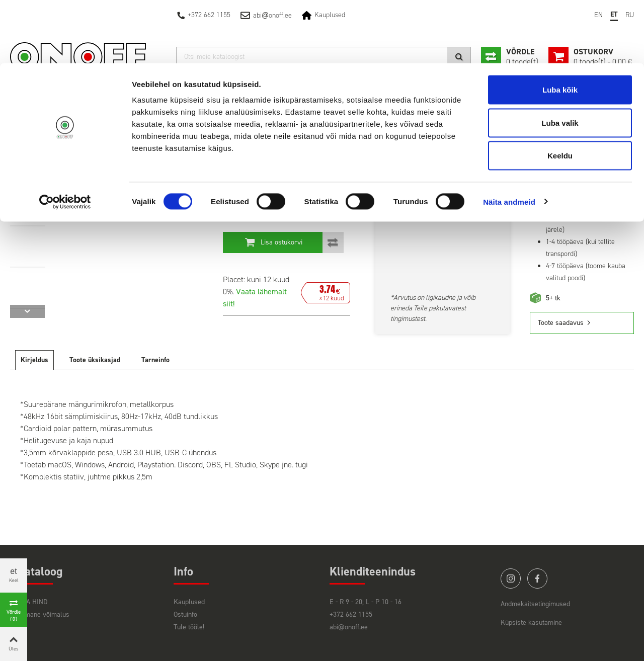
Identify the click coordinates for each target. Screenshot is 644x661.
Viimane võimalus (44, 614)
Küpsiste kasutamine (531, 623)
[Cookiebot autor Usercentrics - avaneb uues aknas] (65, 139)
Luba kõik (560, 26)
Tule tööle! (189, 627)
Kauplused (189, 602)
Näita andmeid (509, 139)
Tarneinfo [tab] (155, 360)
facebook (537, 579)
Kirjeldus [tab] (34, 360)
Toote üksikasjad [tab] (95, 360)
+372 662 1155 (351, 614)
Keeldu (560, 92)
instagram (511, 579)
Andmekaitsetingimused (535, 604)
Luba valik (560, 60)
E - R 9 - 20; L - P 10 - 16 (366, 602)
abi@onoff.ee (349, 627)
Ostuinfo (185, 614)
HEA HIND (32, 602)
